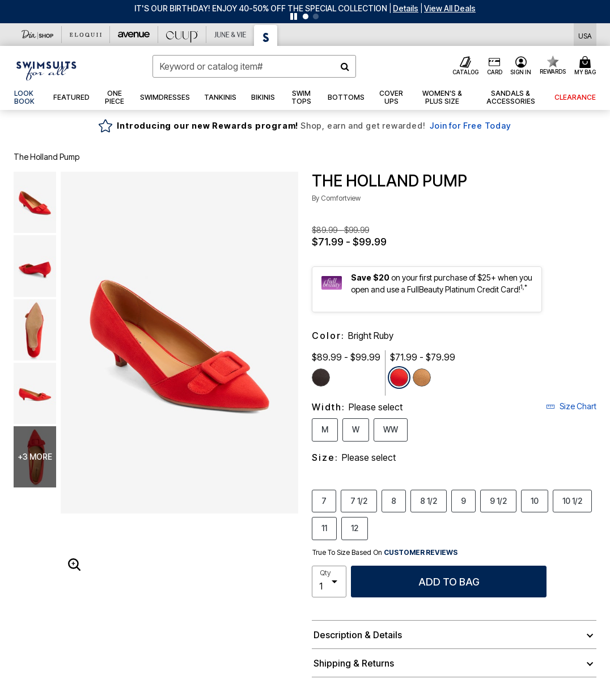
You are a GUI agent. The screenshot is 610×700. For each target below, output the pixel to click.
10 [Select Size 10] (535, 500)
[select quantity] (329, 582)
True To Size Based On (385, 553)
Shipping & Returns (354, 663)
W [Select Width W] (356, 429)
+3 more (35, 457)
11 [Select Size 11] (324, 528)
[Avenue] (134, 35)
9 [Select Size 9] (463, 500)
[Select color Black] (321, 377)
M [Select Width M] (325, 429)
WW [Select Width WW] (391, 429)
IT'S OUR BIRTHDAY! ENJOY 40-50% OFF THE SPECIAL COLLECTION (261, 8)
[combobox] (254, 66)
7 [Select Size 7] (324, 500)
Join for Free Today (470, 126)
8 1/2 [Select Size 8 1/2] (429, 500)
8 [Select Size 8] (394, 500)
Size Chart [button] (571, 406)
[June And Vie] (230, 35)
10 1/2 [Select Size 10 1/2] (572, 500)
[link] (27, 97)
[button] (406, 8)
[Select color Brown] (422, 377)
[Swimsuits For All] (266, 35)
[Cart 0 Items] (587, 66)
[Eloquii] (86, 35)
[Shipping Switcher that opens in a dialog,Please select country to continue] (585, 35)
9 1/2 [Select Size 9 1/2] (498, 500)
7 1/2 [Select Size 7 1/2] (359, 500)
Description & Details (358, 635)
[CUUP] (182, 35)
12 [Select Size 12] (355, 528)
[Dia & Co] (38, 35)
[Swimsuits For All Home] (46, 70)
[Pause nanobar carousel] (294, 16)
